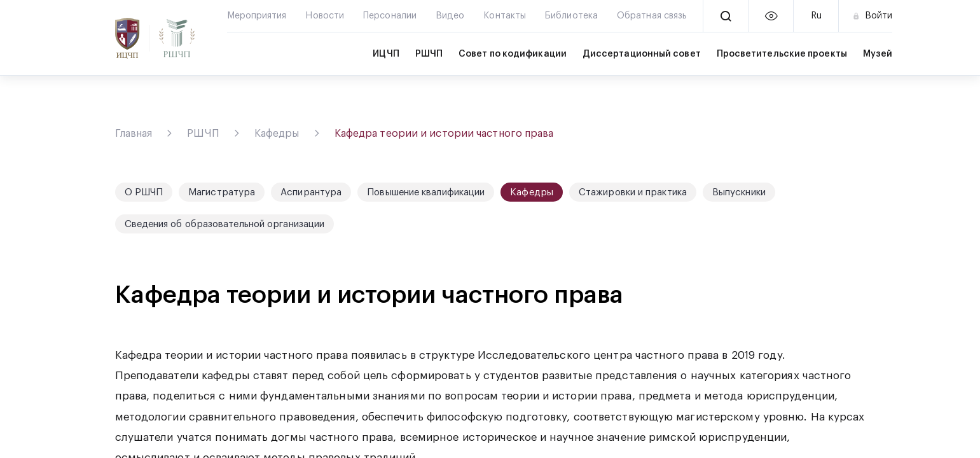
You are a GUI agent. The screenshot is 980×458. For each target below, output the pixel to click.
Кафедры (277, 134)
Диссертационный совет (642, 54)
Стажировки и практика (633, 192)
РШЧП (429, 54)
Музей (878, 54)
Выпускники (739, 192)
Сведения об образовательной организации (225, 224)
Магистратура (222, 192)
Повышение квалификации (426, 192)
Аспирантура (311, 192)
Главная (134, 134)
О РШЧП (144, 192)
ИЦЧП (386, 54)
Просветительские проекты (782, 54)
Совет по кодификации (513, 54)
